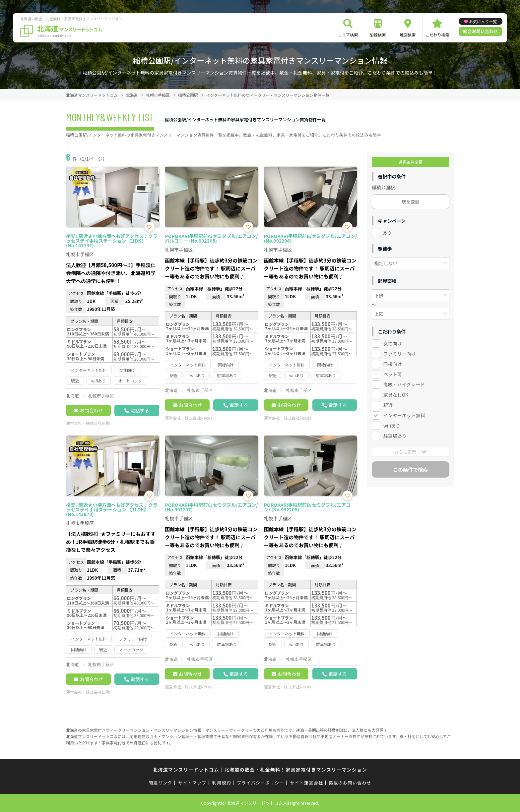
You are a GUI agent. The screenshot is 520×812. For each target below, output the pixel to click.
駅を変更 (411, 202)
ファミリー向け (400, 354)
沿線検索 (378, 35)
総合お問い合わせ (481, 31)
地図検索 (408, 35)
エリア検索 (348, 35)
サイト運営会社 (306, 783)
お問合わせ (91, 410)
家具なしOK (396, 395)
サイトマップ (192, 783)
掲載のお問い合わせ (350, 783)
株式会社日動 (98, 423)
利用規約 (222, 783)
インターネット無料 (404, 415)
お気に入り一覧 (483, 21)
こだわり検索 (437, 35)
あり (387, 233)
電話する (140, 410)
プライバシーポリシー (260, 783)
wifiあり (392, 426)
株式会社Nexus (198, 418)
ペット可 (393, 374)
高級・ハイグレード (404, 384)
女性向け (393, 343)
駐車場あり (395, 436)
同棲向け (393, 364)
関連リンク (161, 783)
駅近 (388, 405)
